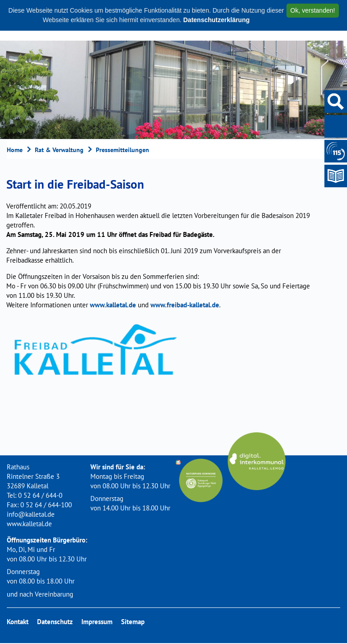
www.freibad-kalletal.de (185, 305)
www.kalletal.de (113, 305)
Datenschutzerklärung (216, 20)
